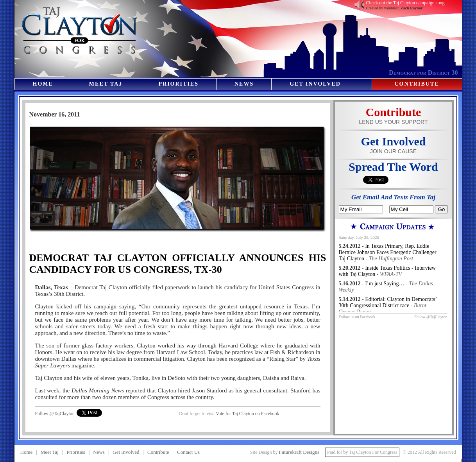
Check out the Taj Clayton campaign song (405, 3)
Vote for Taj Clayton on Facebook (247, 414)
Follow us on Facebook (357, 317)
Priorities (178, 84)
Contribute (417, 84)
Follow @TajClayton (55, 414)
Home (43, 84)
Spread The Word (393, 167)
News (244, 84)
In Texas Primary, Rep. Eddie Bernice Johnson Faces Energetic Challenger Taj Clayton (388, 252)
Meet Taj (106, 84)
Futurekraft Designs (299, 452)
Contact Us (188, 452)
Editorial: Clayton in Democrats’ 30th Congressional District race (388, 302)
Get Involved (315, 84)
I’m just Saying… (385, 284)
